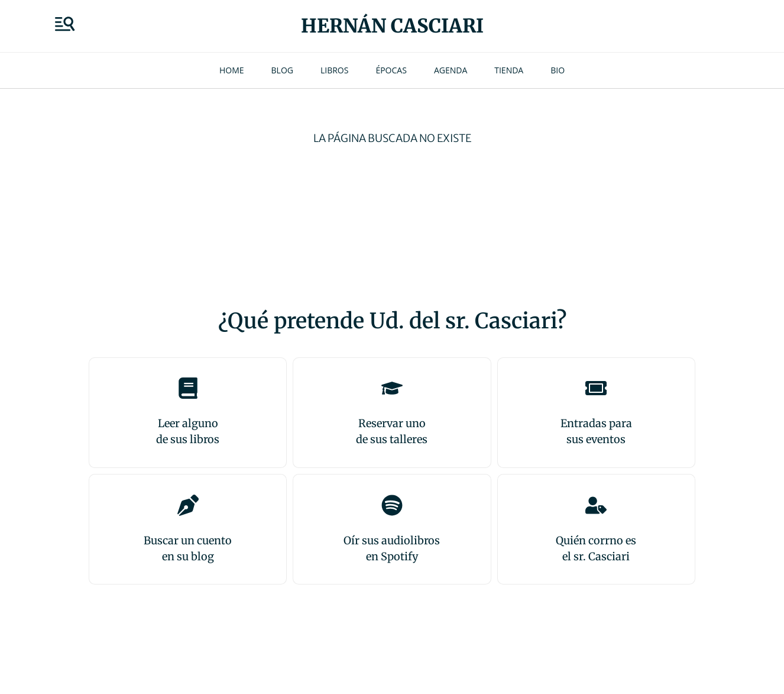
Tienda (509, 70)
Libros (334, 70)
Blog (282, 70)
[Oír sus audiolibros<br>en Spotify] (392, 505)
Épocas (391, 70)
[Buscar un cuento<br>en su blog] (188, 505)
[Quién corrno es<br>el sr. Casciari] (596, 505)
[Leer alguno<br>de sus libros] (188, 388)
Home (232, 70)
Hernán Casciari (392, 26)
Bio (558, 70)
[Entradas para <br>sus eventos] (596, 388)
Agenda (451, 70)
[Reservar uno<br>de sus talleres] (392, 388)
